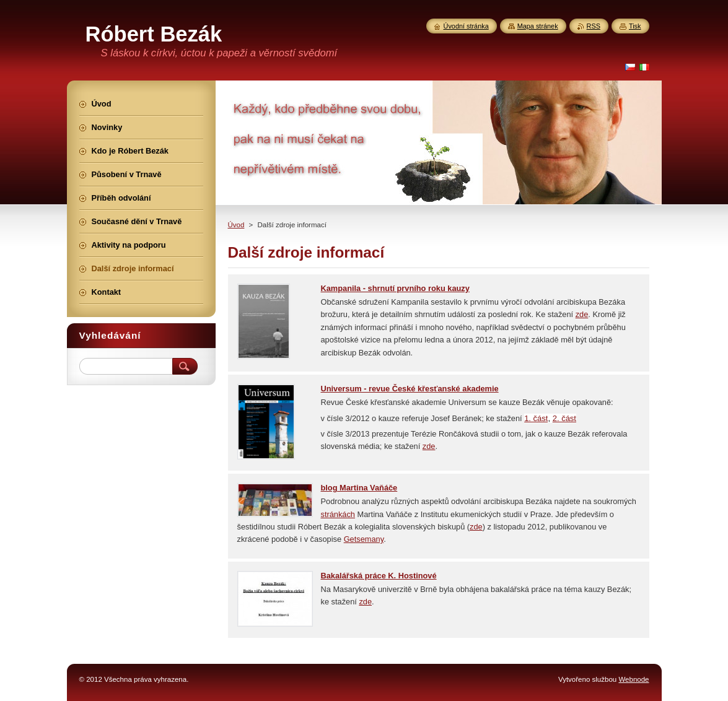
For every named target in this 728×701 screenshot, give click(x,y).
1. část (536, 418)
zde (582, 314)
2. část (564, 418)
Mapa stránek (538, 26)
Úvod (236, 225)
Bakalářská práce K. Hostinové (379, 576)
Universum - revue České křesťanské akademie (410, 389)
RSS (594, 26)
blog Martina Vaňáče (359, 488)
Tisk (635, 26)
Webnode (634, 679)
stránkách (338, 514)
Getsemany (364, 539)
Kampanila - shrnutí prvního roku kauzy (395, 288)
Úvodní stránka (466, 26)
